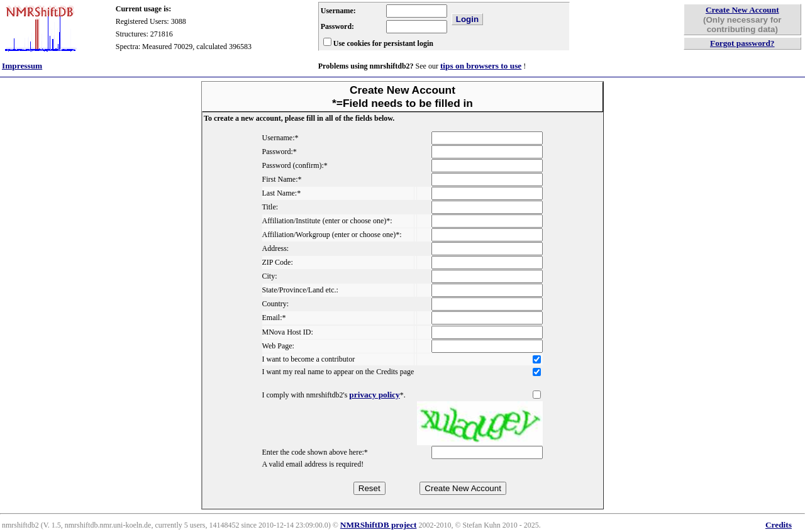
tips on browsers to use (481, 66)
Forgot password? (742, 43)
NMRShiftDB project (379, 525)
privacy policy (374, 395)
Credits (779, 525)
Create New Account (742, 10)
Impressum (22, 66)
